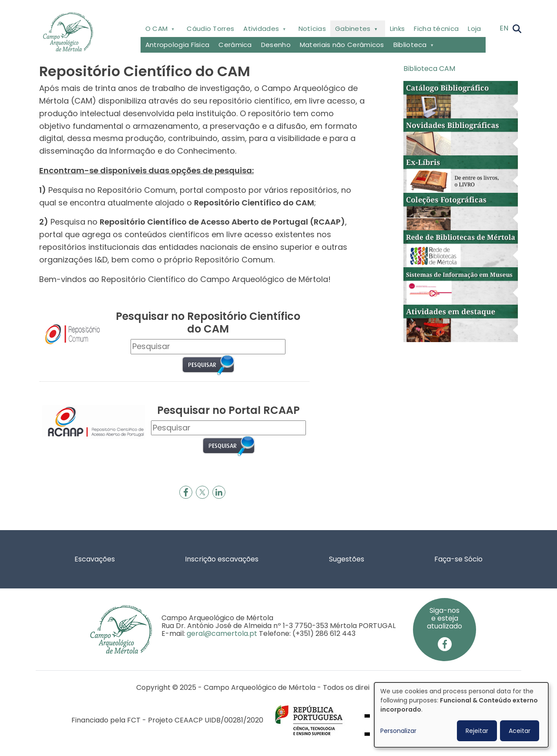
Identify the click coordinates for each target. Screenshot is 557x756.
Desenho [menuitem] (276, 45)
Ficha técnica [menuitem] (436, 29)
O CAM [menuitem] (159, 30)
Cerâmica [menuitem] (235, 45)
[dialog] (461, 715)
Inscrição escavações (222, 559)
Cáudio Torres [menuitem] (210, 29)
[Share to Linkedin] (219, 492)
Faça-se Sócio (458, 559)
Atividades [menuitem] (264, 30)
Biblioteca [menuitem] (413, 46)
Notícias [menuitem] (312, 29)
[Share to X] (202, 492)
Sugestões (347, 559)
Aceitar (520, 731)
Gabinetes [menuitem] (355, 30)
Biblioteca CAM (429, 69)
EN (504, 28)
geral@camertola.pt (222, 633)
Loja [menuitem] (474, 29)
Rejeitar (477, 731)
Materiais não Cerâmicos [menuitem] (342, 45)
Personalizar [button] (398, 731)
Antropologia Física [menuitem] (178, 45)
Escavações (95, 559)
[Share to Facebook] (186, 492)
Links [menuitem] (398, 29)
